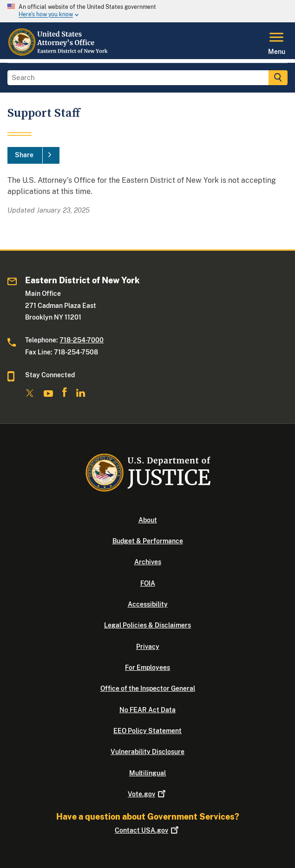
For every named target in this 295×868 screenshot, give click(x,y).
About (148, 520)
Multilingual (147, 773)
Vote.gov (147, 794)
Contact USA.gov (147, 830)
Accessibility (148, 604)
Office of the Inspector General (148, 688)
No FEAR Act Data (147, 710)
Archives (148, 562)
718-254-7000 (82, 340)
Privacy (148, 647)
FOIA (148, 583)
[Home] (59, 53)
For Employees (147, 668)
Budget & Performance (148, 541)
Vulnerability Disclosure (147, 752)
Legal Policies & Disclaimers (147, 625)
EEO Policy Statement (147, 731)
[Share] (33, 155)
